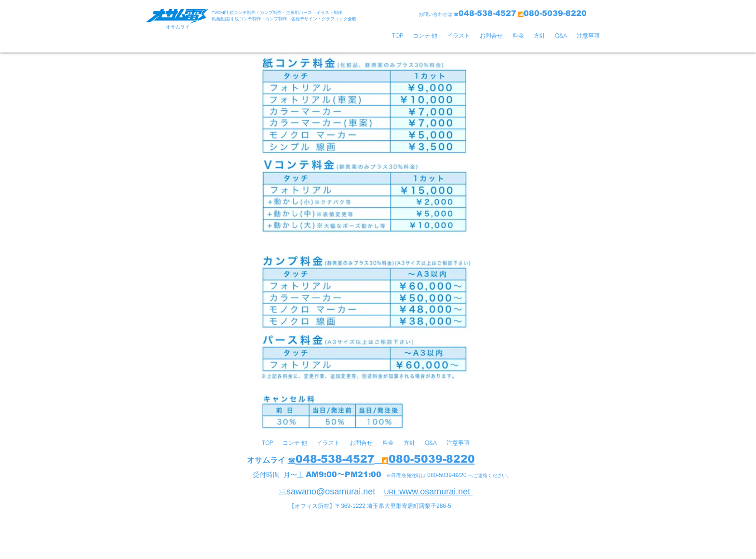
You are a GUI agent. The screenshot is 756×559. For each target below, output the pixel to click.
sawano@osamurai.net (331, 492)
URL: (391, 492)
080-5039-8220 (432, 459)
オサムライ (266, 460)
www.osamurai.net (436, 492)
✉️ (282, 492)
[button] (425, 36)
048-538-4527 (335, 459)
